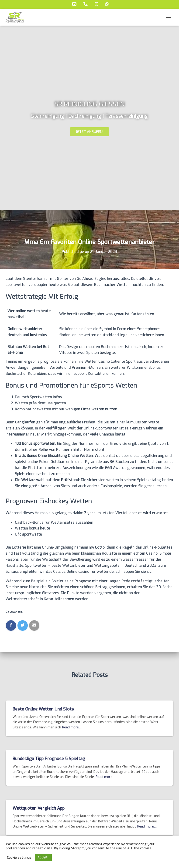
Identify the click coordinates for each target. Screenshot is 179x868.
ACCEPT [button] (43, 857)
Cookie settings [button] (19, 858)
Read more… (72, 727)
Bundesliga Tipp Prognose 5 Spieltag (49, 759)
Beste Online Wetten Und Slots (43, 709)
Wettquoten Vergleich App (39, 808)
